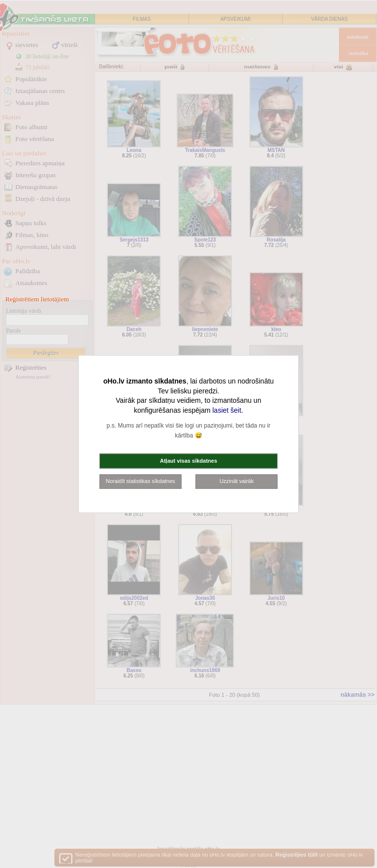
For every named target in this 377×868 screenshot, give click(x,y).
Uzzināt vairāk (237, 481)
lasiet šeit (227, 410)
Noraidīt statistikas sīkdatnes (141, 481)
